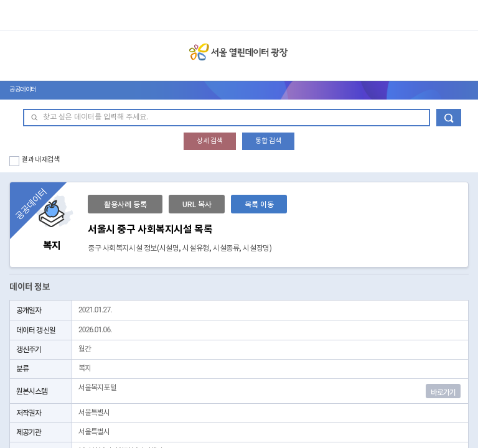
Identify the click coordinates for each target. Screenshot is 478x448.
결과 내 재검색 (41, 160)
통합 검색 (268, 141)
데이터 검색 (449, 118)
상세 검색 (210, 141)
